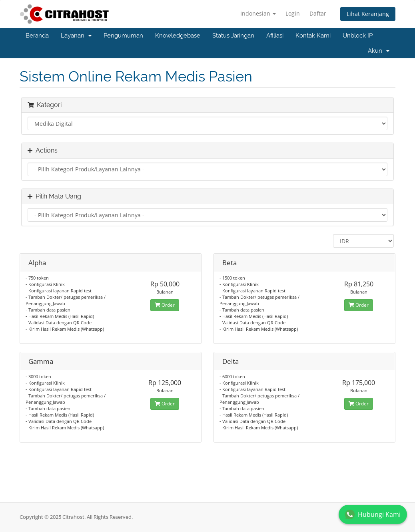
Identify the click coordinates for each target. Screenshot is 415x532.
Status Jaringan (233, 36)
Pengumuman (123, 36)
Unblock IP (358, 36)
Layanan (76, 36)
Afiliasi (275, 36)
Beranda (37, 36)
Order (165, 305)
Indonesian (258, 13)
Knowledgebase (178, 36)
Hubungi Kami (373, 514)
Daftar (318, 13)
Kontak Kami (313, 36)
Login (293, 13)
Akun (379, 51)
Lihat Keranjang (368, 14)
